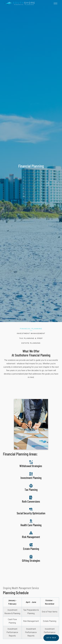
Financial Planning (31, 329)
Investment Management (31, 333)
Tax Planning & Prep (31, 338)
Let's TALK (51, 638)
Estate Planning (31, 343)
